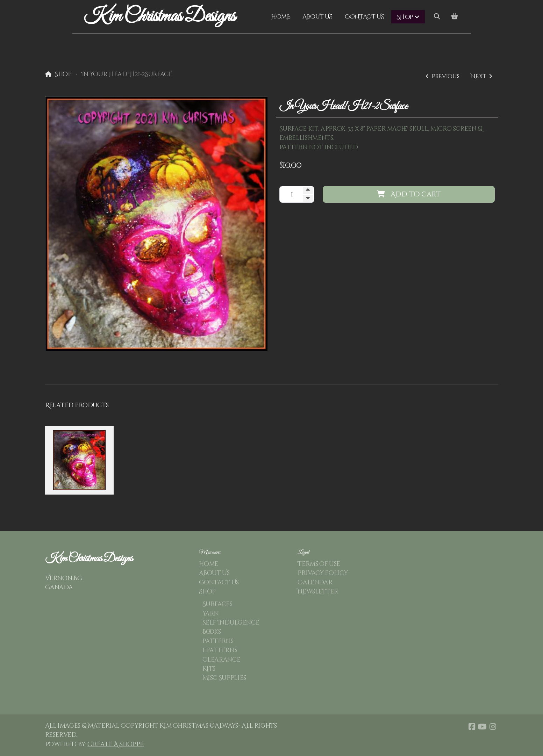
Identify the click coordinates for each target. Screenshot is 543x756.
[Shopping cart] (455, 17)
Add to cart (409, 194)
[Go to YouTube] (483, 727)
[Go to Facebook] (472, 727)
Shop (63, 74)
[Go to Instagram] (493, 727)
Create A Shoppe (116, 744)
